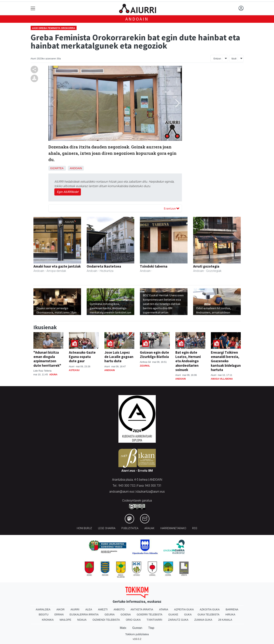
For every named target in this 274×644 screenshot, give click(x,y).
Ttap (151, 628)
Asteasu (74, 370)
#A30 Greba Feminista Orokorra (54, 28)
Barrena (232, 609)
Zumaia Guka (203, 620)
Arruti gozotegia (206, 266)
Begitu (44, 614)
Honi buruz (84, 528)
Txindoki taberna (154, 266)
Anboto (119, 609)
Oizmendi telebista (106, 620)
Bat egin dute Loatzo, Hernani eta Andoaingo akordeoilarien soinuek (188, 361)
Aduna (53, 375)
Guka (188, 614)
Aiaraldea (43, 609)
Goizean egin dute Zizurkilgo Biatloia (154, 354)
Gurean (137, 628)
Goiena (126, 614)
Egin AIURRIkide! (68, 192)
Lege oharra (107, 528)
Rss (195, 528)
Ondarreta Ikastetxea (104, 266)
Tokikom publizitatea (137, 634)
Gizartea (57, 168)
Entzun (217, 59)
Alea (89, 609)
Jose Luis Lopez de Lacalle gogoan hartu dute (119, 357)
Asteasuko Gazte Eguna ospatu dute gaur (82, 357)
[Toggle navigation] (33, 8)
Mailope (65, 620)
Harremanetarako (173, 528)
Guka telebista (209, 614)
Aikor (61, 609)
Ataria (164, 609)
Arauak (149, 528)
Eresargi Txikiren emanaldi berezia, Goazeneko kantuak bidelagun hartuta (226, 361)
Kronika (48, 620)
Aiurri (75, 609)
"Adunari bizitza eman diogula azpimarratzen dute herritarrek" (47, 359)
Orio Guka (133, 620)
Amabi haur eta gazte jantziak (57, 266)
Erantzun (172, 208)
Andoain (137, 19)
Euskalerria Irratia (84, 614)
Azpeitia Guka (184, 609)
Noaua (82, 620)
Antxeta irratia (142, 609)
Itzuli (234, 59)
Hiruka (230, 614)
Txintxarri (154, 620)
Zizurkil (145, 366)
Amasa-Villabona (222, 379)
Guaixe (173, 614)
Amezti (103, 609)
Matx (123, 628)
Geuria (110, 614)
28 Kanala (225, 620)
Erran (59, 614)
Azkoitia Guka (210, 609)
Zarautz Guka (178, 620)
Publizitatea (130, 528)
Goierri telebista (150, 614)
